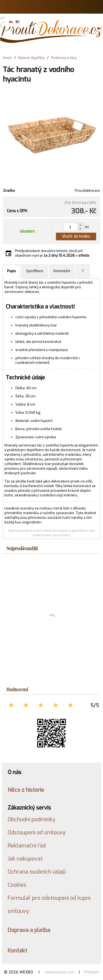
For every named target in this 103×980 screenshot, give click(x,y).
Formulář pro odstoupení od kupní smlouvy (49, 904)
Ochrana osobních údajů (37, 872)
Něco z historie (26, 790)
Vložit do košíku (76, 236)
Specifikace (35, 271)
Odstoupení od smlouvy (37, 832)
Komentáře (62, 271)
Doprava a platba (29, 930)
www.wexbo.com (60, 972)
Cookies (17, 885)
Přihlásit (92, 972)
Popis (12, 271)
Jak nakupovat (25, 859)
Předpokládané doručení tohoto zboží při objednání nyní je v (52, 253)
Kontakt (17, 951)
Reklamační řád (27, 846)
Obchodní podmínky (32, 819)
